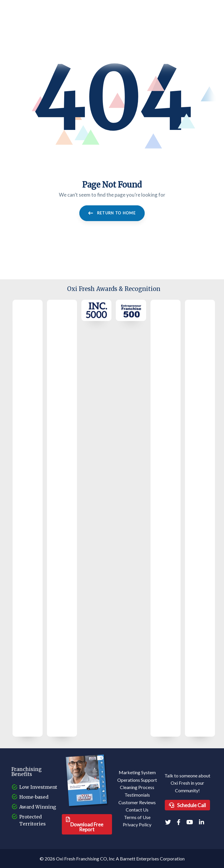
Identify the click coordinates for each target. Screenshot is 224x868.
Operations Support (137, 780)
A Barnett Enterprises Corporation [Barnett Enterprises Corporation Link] (150, 859)
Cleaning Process (137, 787)
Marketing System (137, 772)
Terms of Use (137, 817)
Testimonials (137, 795)
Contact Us (137, 810)
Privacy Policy (137, 824)
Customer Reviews (137, 802)
